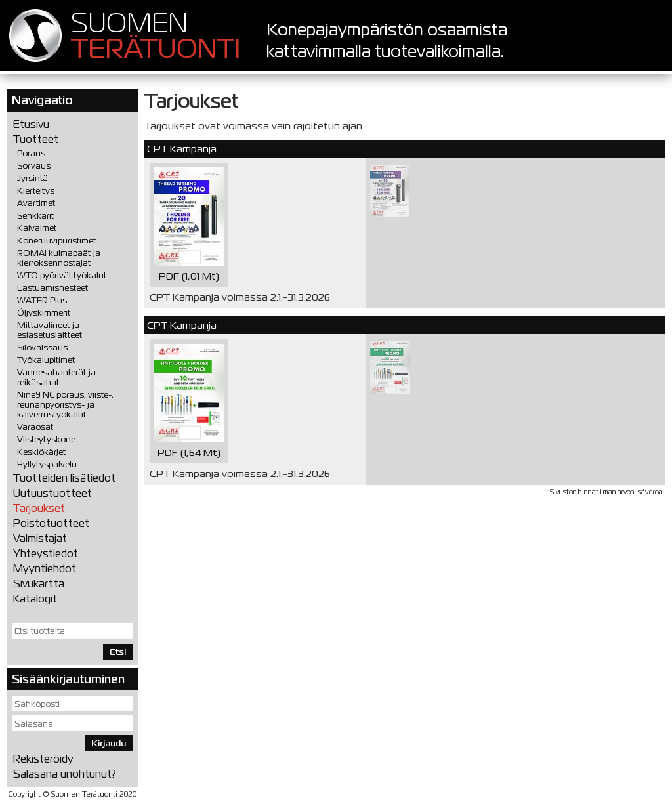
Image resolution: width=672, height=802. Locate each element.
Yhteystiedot (46, 554)
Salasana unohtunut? (65, 774)
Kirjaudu (109, 743)
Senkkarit (35, 216)
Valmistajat (40, 538)
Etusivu (31, 124)
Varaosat (35, 427)
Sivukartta (39, 584)
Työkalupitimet (46, 360)
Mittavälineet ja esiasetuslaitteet (50, 330)
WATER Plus (42, 300)
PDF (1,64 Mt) (189, 401)
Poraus (31, 153)
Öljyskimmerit (44, 313)
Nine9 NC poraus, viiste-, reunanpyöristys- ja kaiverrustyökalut (65, 405)
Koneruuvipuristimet (56, 241)
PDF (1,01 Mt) (189, 225)
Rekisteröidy (43, 759)
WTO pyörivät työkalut (62, 275)
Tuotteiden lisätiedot (64, 478)
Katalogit (35, 599)
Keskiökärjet (41, 452)
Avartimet (36, 203)
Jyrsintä (32, 178)
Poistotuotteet (51, 523)
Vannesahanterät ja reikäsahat (56, 377)
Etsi (118, 652)
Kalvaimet (37, 228)
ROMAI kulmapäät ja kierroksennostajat (59, 258)
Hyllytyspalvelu (47, 464)
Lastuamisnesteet (52, 288)
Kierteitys (36, 191)
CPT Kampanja (182, 149)
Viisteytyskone (46, 439)
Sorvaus (34, 166)
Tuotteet (36, 139)
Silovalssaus (42, 348)
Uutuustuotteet (52, 493)
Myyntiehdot (45, 569)
